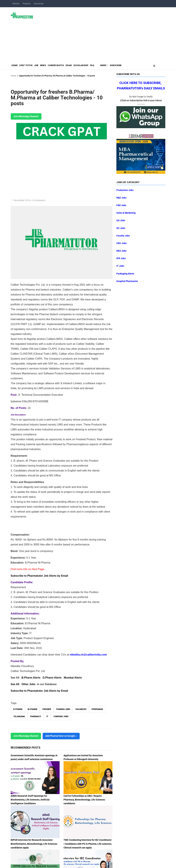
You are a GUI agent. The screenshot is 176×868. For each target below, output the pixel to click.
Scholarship (95, 67)
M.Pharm (32, 709)
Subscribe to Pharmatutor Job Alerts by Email (39, 576)
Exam (80, 67)
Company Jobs (61, 716)
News (50, 67)
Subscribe (136, 67)
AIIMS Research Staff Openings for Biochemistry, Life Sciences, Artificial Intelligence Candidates (30, 800)
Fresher (47, 709)
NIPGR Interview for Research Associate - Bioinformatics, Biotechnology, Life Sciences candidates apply (34, 844)
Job (42, 67)
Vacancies (39, 4)
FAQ (108, 67)
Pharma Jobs (63, 709)
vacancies (81, 709)
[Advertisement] (101, 34)
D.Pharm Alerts (52, 678)
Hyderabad (97, 709)
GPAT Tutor (29, 67)
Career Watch (65, 67)
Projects (27, 4)
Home (16, 67)
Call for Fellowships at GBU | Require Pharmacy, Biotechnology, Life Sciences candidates (84, 800)
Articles (16, 4)
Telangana (19, 716)
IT (47, 716)
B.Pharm (18, 709)
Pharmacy (36, 716)
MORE (122, 67)
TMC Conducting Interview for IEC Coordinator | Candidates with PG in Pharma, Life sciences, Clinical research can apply (88, 844)
